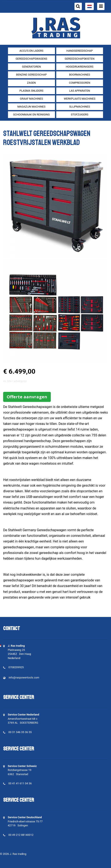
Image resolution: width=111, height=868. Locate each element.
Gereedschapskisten (80, 59)
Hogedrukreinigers (80, 67)
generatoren (31, 67)
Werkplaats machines (80, 99)
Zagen (31, 83)
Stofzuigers (80, 115)
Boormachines (80, 75)
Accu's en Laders (31, 51)
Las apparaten (80, 91)
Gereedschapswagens (31, 59)
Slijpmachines (80, 107)
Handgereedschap (80, 51)
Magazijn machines (31, 107)
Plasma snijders (31, 91)
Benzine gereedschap (31, 75)
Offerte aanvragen (27, 397)
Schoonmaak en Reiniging (31, 115)
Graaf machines (31, 99)
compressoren (80, 83)
